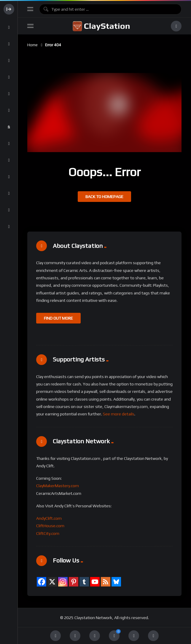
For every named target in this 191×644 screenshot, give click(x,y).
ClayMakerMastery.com (58, 486)
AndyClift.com (49, 518)
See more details (119, 414)
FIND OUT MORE (58, 318)
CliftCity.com (48, 533)
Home (32, 45)
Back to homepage (104, 197)
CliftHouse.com (50, 526)
